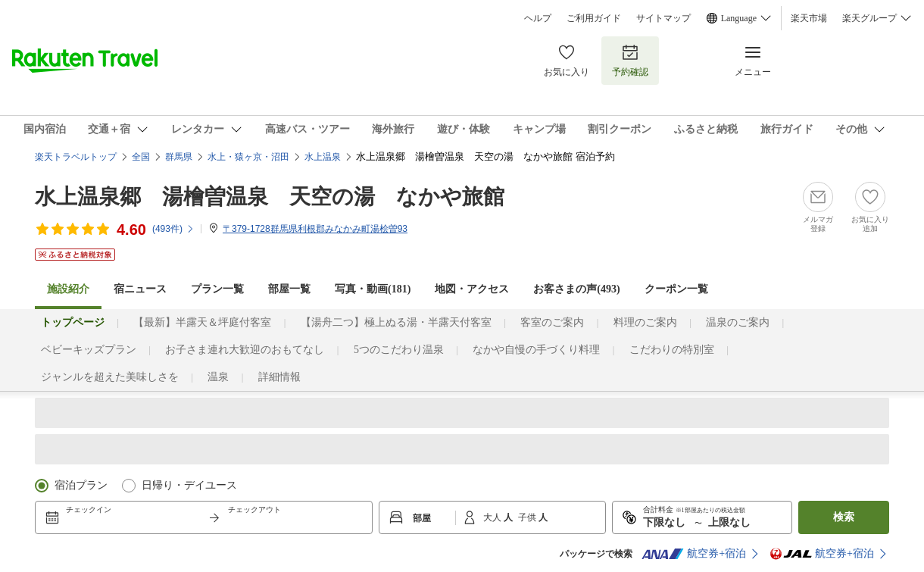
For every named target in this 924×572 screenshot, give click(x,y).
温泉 (218, 377)
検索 (844, 517)
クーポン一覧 (676, 289)
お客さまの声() (576, 289)
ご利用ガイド (594, 18)
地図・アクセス (472, 289)
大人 (493, 517)
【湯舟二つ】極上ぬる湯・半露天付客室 (396, 322)
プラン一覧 (217, 289)
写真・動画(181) (373, 289)
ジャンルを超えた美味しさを (110, 377)
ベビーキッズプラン (89, 350)
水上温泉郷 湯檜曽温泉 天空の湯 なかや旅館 (270, 197)
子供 (528, 517)
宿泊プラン (81, 485)
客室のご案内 (552, 322)
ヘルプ (538, 18)
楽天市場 (809, 18)
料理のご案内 (645, 322)
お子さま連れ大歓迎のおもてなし (245, 350)
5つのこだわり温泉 (399, 350)
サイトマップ (663, 18)
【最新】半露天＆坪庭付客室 (202, 322)
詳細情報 (279, 377)
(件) (173, 229)
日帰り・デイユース (189, 485)
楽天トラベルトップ (76, 157)
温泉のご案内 (738, 322)
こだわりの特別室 (672, 350)
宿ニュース (140, 289)
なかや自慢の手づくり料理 (536, 350)
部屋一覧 (289, 289)
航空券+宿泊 (694, 554)
